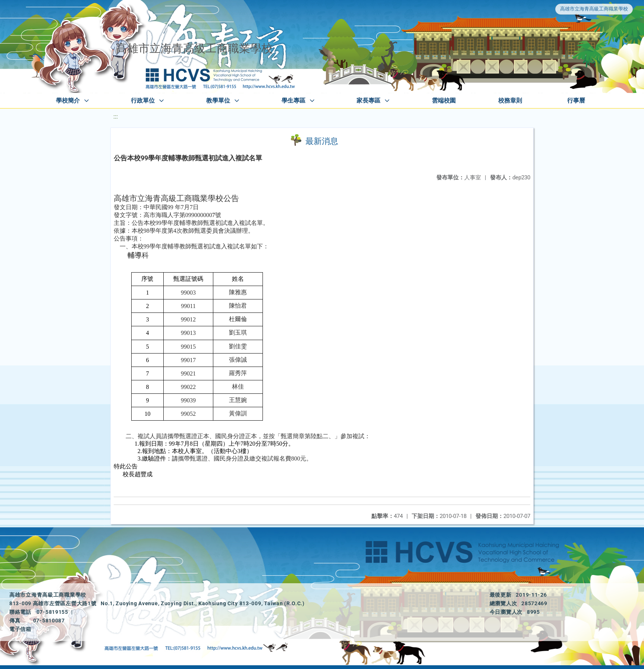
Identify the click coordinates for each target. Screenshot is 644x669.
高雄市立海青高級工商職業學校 (594, 9)
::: (116, 117)
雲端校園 (444, 100)
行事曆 (576, 100)
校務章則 (510, 100)
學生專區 (293, 100)
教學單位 (218, 100)
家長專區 (368, 100)
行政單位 (143, 100)
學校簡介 (68, 100)
